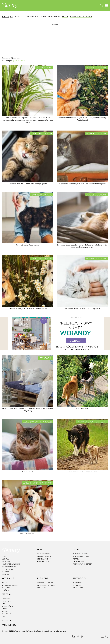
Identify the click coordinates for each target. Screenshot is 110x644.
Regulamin (6, 562)
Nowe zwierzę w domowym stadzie (82, 472)
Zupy (4, 604)
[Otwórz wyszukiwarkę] (102, 5)
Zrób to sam (46, 358)
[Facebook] (77, 636)
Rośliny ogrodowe (81, 556)
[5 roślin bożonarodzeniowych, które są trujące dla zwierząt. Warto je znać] (82, 90)
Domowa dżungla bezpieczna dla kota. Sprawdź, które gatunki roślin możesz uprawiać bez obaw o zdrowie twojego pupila (28, 120)
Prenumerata (9, 625)
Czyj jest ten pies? (28, 533)
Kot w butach (28, 472)
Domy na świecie (44, 556)
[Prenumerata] (102, 636)
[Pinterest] (81, 636)
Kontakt (5, 574)
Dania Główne (8, 606)
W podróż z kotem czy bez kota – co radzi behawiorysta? (82, 184)
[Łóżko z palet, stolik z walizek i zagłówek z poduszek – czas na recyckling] (28, 381)
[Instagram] (73, 636)
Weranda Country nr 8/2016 (38, 422)
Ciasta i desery (8, 609)
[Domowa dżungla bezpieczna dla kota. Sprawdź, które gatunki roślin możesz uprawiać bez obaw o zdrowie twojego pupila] (28, 90)
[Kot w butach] (28, 445)
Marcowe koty (82, 408)
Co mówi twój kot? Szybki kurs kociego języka (28, 184)
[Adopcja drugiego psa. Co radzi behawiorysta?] (28, 281)
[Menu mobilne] (106, 5)
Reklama (5, 572)
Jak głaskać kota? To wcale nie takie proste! (82, 308)
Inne (3, 616)
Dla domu (6, 588)
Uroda (4, 583)
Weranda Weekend (36, 17)
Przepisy (6, 621)
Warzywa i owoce (80, 554)
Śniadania (6, 599)
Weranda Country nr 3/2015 (38, 483)
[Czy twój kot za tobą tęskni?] (28, 218)
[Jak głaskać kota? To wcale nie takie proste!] (82, 281)
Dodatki (5, 611)
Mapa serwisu (7, 569)
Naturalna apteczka (10, 585)
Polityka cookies (9, 567)
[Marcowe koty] (82, 381)
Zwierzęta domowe (96, 68)
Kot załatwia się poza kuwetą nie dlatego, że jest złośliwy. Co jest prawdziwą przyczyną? (82, 246)
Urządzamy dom (44, 559)
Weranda (20, 17)
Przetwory (6, 614)
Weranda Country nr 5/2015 (92, 422)
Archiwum (6, 559)
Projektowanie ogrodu (83, 564)
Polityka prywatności (11, 564)
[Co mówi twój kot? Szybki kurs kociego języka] (28, 156)
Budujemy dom (43, 562)
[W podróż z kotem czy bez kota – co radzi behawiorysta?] (82, 156)
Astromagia (54, 17)
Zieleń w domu (44, 68)
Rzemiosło (77, 583)
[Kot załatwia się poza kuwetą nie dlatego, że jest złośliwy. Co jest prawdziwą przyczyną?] (82, 218)
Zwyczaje (77, 585)
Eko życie (5, 590)
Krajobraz (42, 588)
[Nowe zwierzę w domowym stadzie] (82, 445)
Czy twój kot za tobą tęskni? (28, 245)
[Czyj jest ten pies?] (28, 506)
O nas (4, 556)
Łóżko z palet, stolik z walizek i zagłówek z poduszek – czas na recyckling (28, 409)
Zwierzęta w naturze (46, 585)
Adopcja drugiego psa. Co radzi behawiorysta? (28, 308)
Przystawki (6, 601)
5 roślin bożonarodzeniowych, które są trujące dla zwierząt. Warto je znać (82, 119)
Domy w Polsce (43, 554)
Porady (76, 559)
